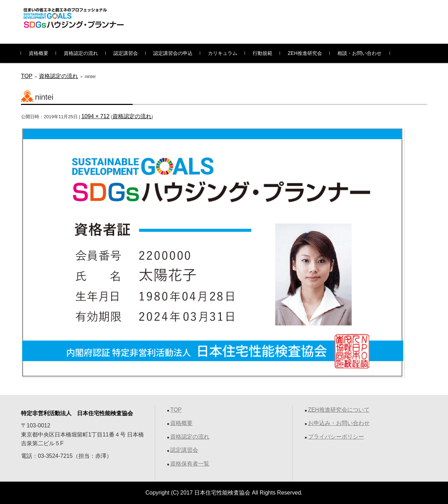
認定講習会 (126, 53)
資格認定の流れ (81, 53)
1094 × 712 (95, 116)
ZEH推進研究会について (339, 410)
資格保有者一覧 (190, 464)
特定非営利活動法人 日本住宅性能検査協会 (77, 413)
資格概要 (38, 53)
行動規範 (262, 53)
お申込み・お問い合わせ (339, 423)
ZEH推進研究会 (305, 53)
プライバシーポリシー (336, 437)
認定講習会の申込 (173, 53)
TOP (27, 76)
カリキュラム (223, 53)
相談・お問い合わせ (359, 53)
